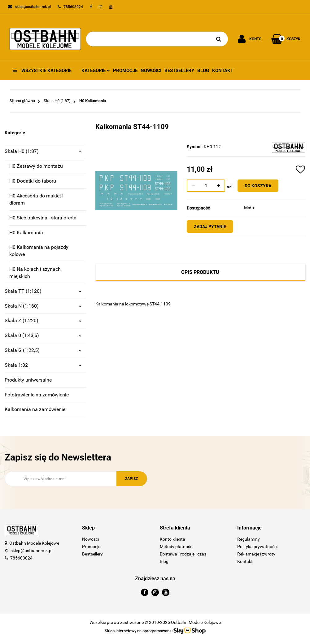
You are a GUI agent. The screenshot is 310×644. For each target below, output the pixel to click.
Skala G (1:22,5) (43, 350)
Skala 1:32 (43, 365)
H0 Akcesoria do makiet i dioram (36, 199)
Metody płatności (177, 547)
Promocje (125, 71)
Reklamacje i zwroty (256, 554)
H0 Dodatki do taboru (33, 181)
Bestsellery (179, 71)
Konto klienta (172, 539)
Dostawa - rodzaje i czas (183, 554)
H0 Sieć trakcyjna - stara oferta (43, 218)
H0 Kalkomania (26, 233)
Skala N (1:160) (43, 306)
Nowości (151, 71)
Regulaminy (249, 539)
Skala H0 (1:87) (43, 151)
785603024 (21, 558)
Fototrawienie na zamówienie (37, 395)
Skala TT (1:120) (43, 291)
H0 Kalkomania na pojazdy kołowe (39, 251)
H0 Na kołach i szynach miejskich (35, 273)
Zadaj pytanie (213, 227)
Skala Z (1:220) (43, 320)
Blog (203, 71)
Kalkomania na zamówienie (35, 409)
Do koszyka (261, 186)
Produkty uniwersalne (28, 380)
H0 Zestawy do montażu (36, 166)
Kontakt (223, 71)
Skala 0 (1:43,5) (43, 335)
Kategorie (96, 71)
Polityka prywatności (257, 547)
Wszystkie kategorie (42, 71)
